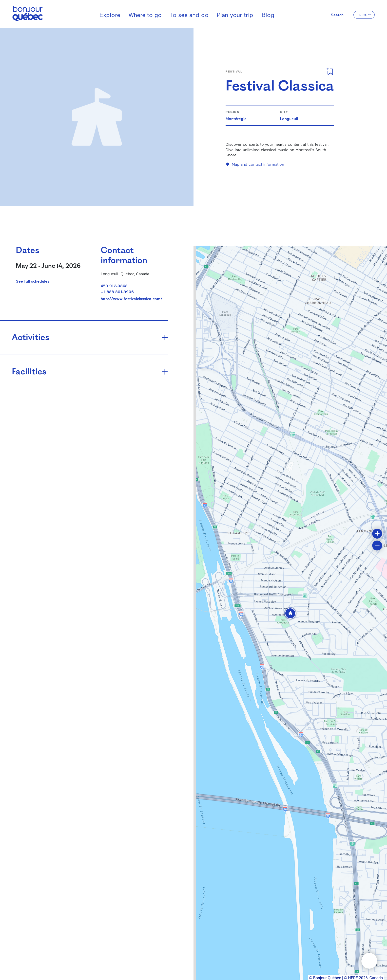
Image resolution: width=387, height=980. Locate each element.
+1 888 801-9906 (117, 292)
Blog (268, 15)
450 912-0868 (114, 286)
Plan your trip (235, 15)
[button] (290, 613)
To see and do (189, 15)
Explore (110, 15)
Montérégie (236, 118)
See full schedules (33, 281)
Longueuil (289, 118)
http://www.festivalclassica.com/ (132, 299)
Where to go (145, 15)
